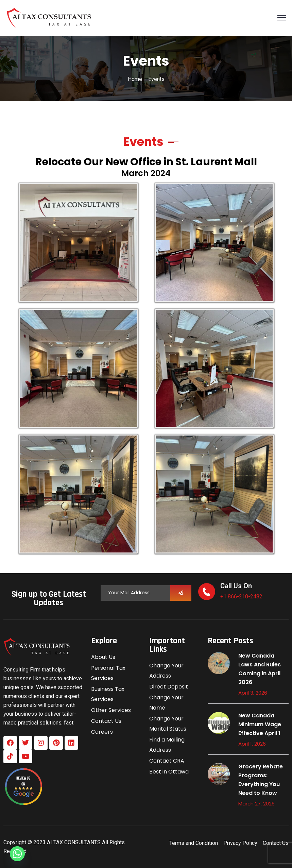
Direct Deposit (169, 687)
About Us (103, 657)
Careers (102, 732)
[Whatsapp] (17, 854)
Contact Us (106, 721)
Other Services (111, 710)
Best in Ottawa (169, 772)
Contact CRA (167, 761)
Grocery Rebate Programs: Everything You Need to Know (261, 780)
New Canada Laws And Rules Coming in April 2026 (260, 669)
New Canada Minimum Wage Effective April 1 (260, 724)
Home (135, 79)
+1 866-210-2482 (241, 597)
